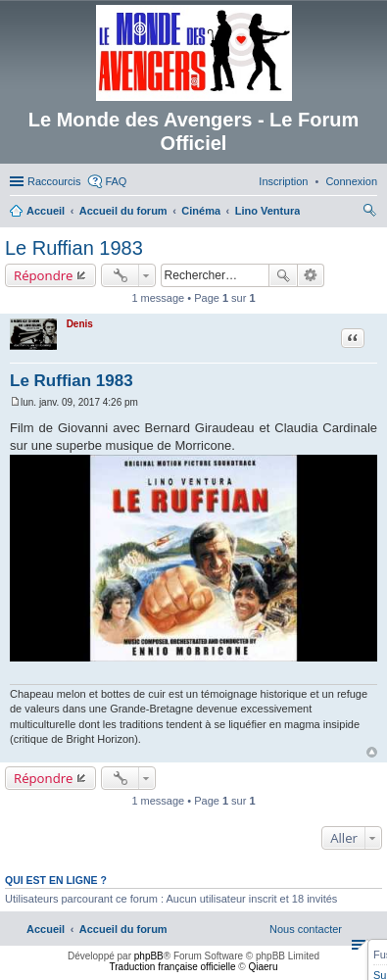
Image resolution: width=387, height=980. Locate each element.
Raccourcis (54, 181)
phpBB (149, 956)
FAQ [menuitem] (116, 181)
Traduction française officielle (173, 967)
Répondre (44, 275)
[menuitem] (351, 181)
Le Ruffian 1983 (74, 248)
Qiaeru (263, 967)
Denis (80, 324)
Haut (372, 752)
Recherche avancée (311, 275)
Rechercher (283, 275)
